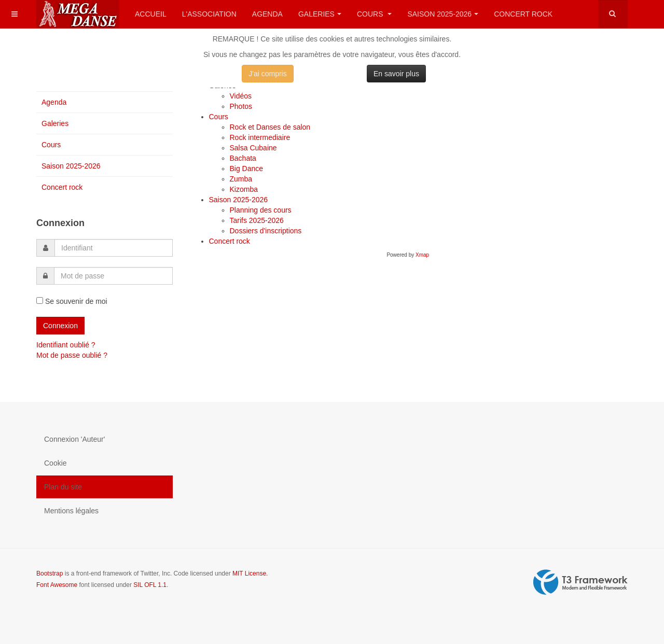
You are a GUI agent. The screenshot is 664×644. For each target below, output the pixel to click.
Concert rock (523, 14)
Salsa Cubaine (253, 148)
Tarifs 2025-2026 (257, 220)
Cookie (56, 463)
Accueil (151, 14)
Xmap (422, 255)
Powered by (580, 582)
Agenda (267, 14)
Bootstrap (50, 573)
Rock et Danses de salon (270, 127)
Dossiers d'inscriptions (266, 231)
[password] (113, 276)
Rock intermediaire (260, 137)
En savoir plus (396, 74)
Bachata (243, 158)
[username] (114, 248)
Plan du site (63, 487)
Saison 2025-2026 (443, 14)
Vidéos (241, 96)
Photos (241, 106)
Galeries (320, 14)
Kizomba (244, 189)
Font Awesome (57, 585)
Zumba (241, 179)
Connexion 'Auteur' (74, 439)
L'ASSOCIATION (209, 14)
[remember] (40, 300)
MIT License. (250, 573)
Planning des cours (261, 210)
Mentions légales (71, 511)
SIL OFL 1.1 (150, 585)
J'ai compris (267, 74)
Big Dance (247, 169)
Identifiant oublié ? (66, 345)
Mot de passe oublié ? (72, 355)
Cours (374, 14)
